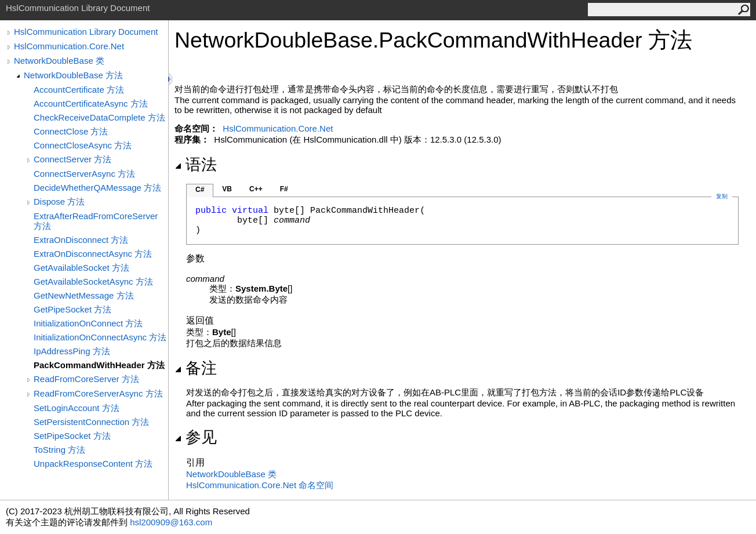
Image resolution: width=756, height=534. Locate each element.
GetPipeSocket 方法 (72, 309)
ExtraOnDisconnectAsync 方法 (93, 254)
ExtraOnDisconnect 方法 (81, 240)
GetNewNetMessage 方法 (84, 295)
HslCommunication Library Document (86, 32)
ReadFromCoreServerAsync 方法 (98, 393)
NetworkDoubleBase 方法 (73, 75)
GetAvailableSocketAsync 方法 (93, 281)
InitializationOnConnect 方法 (88, 323)
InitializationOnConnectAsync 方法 (100, 337)
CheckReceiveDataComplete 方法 (99, 117)
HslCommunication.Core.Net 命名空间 (260, 485)
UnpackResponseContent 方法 (93, 464)
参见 (196, 437)
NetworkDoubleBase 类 (59, 61)
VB (227, 189)
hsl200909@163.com (171, 522)
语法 (196, 165)
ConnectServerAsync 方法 (84, 174)
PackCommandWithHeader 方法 (99, 365)
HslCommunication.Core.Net (69, 46)
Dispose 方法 (59, 201)
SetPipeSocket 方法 (72, 436)
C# (200, 190)
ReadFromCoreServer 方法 (86, 379)
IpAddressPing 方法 (72, 351)
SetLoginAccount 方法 (77, 408)
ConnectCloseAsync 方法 (83, 145)
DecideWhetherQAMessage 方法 (97, 188)
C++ (256, 189)
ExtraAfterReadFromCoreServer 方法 (96, 221)
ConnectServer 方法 (72, 159)
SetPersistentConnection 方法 (91, 422)
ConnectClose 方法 (71, 131)
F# (284, 189)
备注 (196, 368)
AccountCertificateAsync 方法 (91, 103)
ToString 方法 (59, 450)
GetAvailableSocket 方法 (81, 268)
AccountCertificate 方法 (79, 90)
